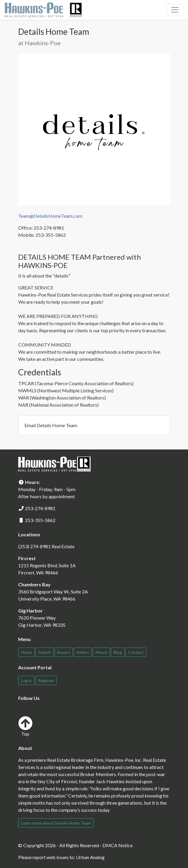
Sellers (83, 652)
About (101, 652)
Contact (136, 652)
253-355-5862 (40, 520)
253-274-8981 (40, 508)
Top (25, 726)
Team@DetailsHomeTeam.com (50, 216)
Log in (26, 680)
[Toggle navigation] (175, 10)
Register (46, 680)
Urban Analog (90, 857)
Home (26, 652)
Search (45, 652)
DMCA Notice (118, 845)
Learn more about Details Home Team (56, 823)
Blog (118, 652)
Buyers (64, 652)
